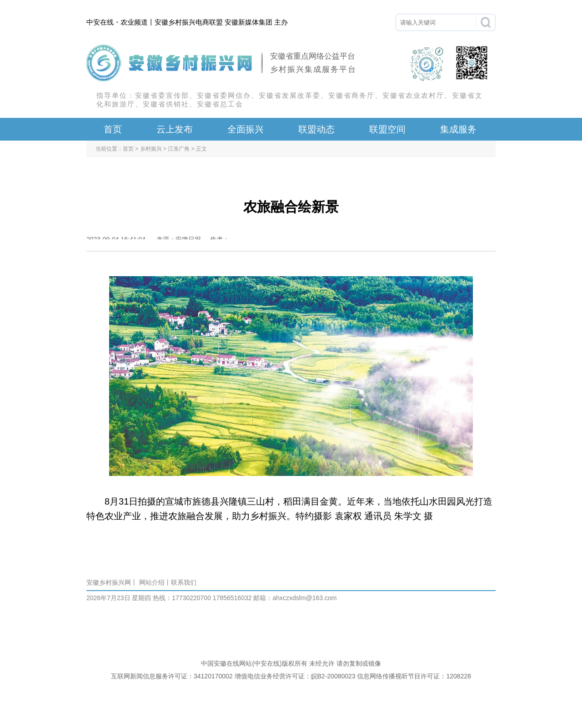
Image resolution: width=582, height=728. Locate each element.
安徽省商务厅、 (355, 95)
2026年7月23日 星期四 (119, 598)
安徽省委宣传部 (162, 95)
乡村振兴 (151, 149)
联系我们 (184, 582)
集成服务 (458, 129)
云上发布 (175, 129)
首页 (113, 129)
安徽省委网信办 (224, 95)
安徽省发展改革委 (290, 95)
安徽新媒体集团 (248, 22)
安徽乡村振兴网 (109, 582)
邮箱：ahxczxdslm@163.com (295, 598)
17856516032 (231, 598)
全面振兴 (246, 129)
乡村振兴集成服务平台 (313, 69)
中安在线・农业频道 (117, 22)
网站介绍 (152, 582)
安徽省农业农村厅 (413, 95)
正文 (201, 149)
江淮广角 (179, 149)
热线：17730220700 (182, 598)
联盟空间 (387, 129)
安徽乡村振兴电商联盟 (189, 22)
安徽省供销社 (166, 104)
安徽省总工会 (220, 104)
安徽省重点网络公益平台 (313, 56)
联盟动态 (316, 129)
